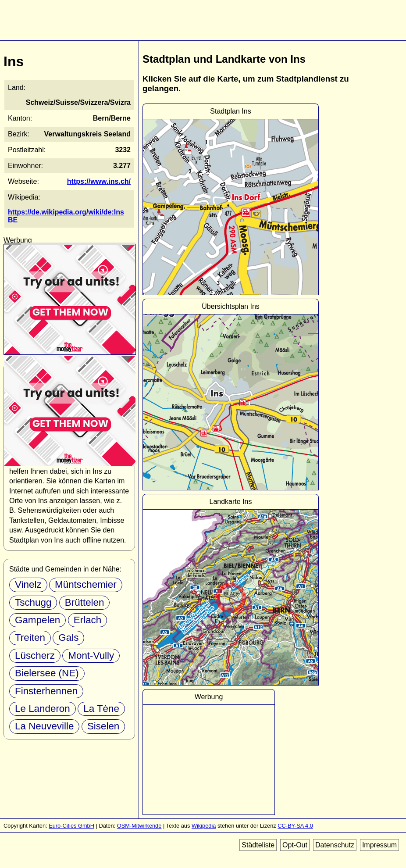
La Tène (101, 709)
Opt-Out (295, 845)
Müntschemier (86, 584)
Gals (68, 638)
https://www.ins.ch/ (99, 181)
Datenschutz (335, 845)
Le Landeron (43, 709)
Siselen (103, 726)
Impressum (379, 845)
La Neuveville (44, 726)
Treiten (30, 638)
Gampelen (37, 620)
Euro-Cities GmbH (71, 826)
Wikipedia (204, 826)
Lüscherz (35, 655)
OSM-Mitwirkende (139, 826)
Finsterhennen (46, 691)
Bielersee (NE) (47, 673)
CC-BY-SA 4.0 (295, 826)
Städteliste (258, 845)
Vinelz (28, 584)
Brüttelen (85, 602)
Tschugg (33, 602)
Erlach (87, 620)
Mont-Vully (91, 655)
